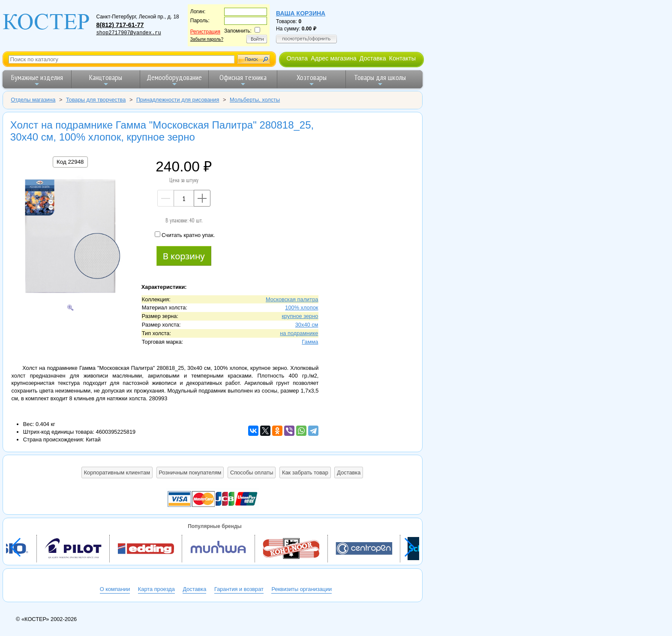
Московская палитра (292, 299)
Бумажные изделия (37, 80)
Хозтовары (312, 80)
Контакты (402, 58)
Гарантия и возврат (239, 589)
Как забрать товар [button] (305, 472)
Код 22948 (70, 162)
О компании (115, 589)
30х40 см (307, 325)
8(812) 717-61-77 (120, 25)
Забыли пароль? (207, 39)
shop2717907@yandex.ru (128, 33)
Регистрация (205, 32)
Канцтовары (106, 80)
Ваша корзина (301, 13)
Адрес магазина (333, 58)
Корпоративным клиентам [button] (117, 472)
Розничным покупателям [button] (190, 472)
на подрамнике (299, 333)
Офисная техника (243, 80)
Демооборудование (174, 80)
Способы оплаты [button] (252, 472)
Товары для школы (380, 80)
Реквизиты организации (301, 589)
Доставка (373, 58)
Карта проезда (156, 589)
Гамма (310, 342)
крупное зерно (300, 316)
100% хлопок (301, 307)
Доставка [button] (349, 472)
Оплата (297, 58)
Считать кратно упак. (185, 235)
